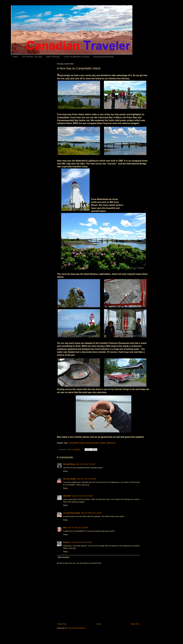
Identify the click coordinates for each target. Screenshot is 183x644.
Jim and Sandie (70, 479)
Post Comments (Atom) (76, 628)
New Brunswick (92, 443)
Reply (65, 471)
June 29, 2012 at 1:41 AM (85, 464)
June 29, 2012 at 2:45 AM (86, 479)
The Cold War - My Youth (32, 57)
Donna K (67, 542)
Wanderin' (67, 496)
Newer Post (62, 624)
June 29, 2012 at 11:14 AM (91, 513)
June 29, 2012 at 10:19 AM (82, 496)
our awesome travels (72, 513)
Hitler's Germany (53, 57)
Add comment (64, 557)
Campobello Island (77, 443)
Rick (65, 528)
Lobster (103, 443)
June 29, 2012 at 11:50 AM (78, 528)
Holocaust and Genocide (103, 57)
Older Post (135, 624)
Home (15, 57)
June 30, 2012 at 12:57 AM (81, 542)
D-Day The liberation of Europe (77, 57)
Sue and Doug (69, 464)
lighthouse (111, 443)
